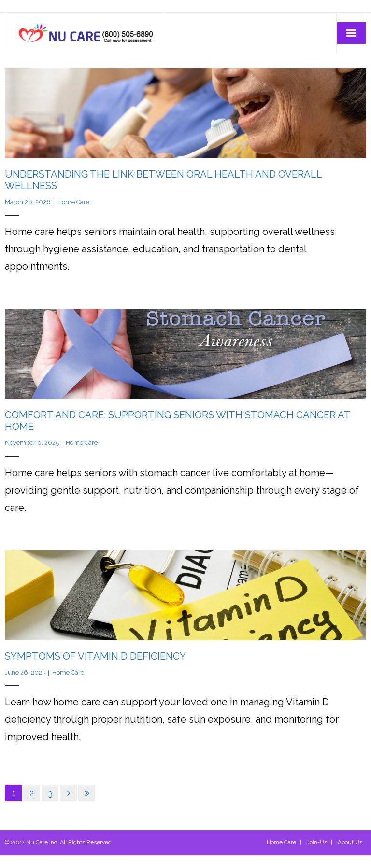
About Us (350, 842)
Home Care (73, 202)
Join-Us (317, 842)
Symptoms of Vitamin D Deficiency (95, 656)
